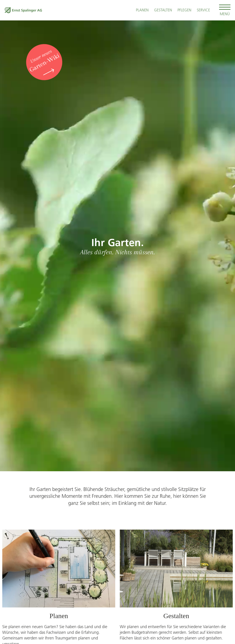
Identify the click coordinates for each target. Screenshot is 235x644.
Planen (142, 10)
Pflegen (184, 10)
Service (203, 10)
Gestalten (163, 10)
